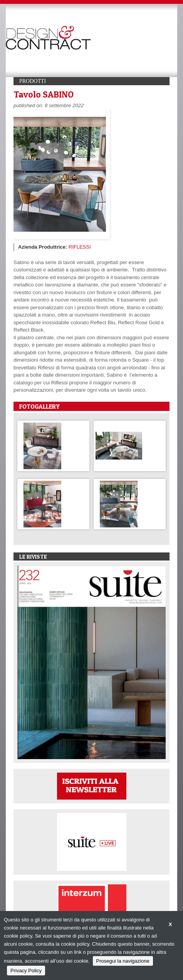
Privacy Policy (26, 971)
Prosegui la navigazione (123, 961)
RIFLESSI (80, 247)
